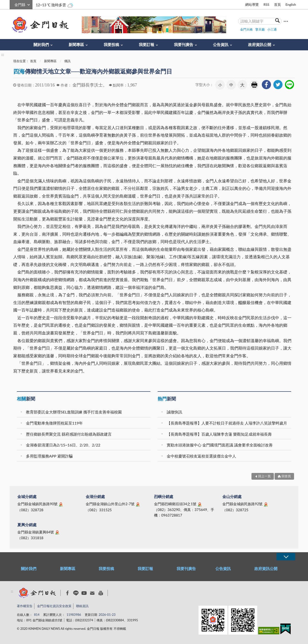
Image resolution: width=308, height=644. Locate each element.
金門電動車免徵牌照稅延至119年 (54, 423)
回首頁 (286, 476)
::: (12, 4)
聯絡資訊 (82, 606)
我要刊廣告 (184, 44)
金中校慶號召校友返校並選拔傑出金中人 (201, 456)
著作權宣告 (25, 606)
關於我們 (41, 44)
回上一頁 (264, 476)
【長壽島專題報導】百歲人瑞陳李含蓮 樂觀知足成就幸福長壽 (219, 434)
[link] (266, 85)
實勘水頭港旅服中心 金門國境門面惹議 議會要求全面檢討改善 (220, 445)
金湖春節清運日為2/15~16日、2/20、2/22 (63, 445)
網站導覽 (252, 4)
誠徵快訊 (174, 412)
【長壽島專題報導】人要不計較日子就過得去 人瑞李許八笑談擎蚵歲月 (227, 423)
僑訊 (67, 61)
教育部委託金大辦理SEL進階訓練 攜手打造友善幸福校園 (74, 412)
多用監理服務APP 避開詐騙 (49, 456)
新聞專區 (76, 44)
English (291, 4)
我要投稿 (111, 44)
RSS (266, 4)
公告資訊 (221, 44)
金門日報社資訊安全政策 (54, 606)
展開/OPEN (286, 557)
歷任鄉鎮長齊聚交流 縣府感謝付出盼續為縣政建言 (69, 434)
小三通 (272, 29)
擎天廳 (260, 29)
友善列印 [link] (254, 85)
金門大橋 (246, 29)
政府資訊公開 (260, 44)
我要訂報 (147, 44)
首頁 (277, 4)
